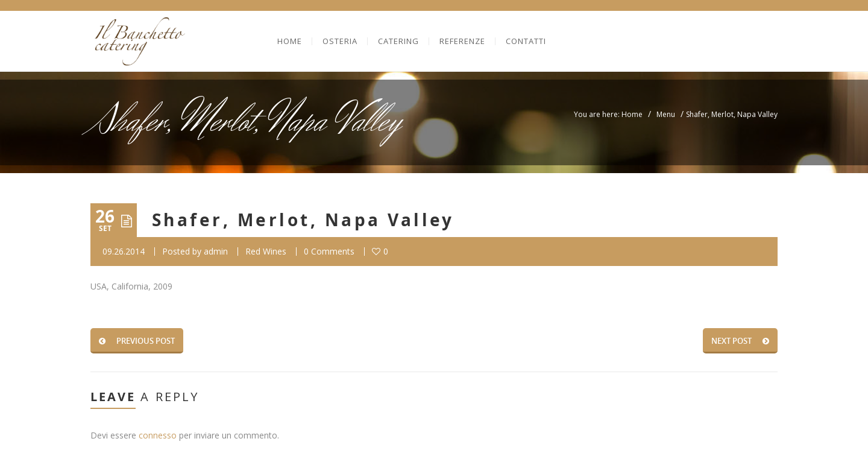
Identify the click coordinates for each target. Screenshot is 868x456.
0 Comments (329, 251)
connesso (158, 435)
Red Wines (266, 251)
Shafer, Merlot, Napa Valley (303, 220)
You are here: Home (608, 114)
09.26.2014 (124, 251)
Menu (666, 114)
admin (216, 251)
